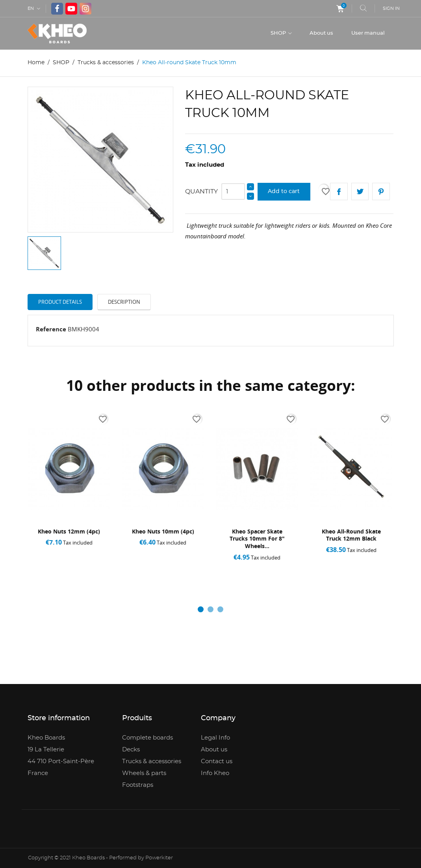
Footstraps (138, 785)
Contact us (217, 761)
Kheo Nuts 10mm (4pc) (163, 531)
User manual (368, 33)
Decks (131, 750)
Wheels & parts (144, 773)
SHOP (279, 33)
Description (124, 302)
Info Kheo (215, 773)
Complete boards (147, 738)
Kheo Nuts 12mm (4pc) (69, 531)
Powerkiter (159, 858)
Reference (51, 329)
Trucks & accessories (152, 761)
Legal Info (215, 738)
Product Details (60, 302)
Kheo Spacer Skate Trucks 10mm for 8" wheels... (257, 539)
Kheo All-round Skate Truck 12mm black (351, 535)
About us (321, 33)
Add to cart (284, 191)
